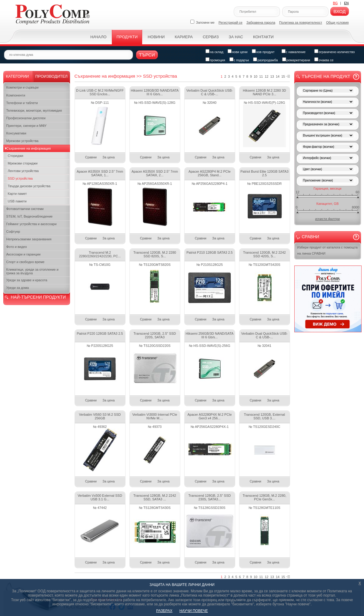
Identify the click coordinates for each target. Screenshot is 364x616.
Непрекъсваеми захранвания (29, 239)
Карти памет (17, 194)
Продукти (127, 37)
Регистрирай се (230, 22)
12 (267, 76)
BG (335, 3)
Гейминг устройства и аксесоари (32, 224)
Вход (339, 11)
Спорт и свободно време (25, 262)
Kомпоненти (16, 95)
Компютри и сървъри (23, 87)
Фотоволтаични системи (25, 209)
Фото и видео (17, 247)
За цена (109, 157)
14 (278, 76)
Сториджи (16, 156)
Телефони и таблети (22, 103)
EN (346, 3)
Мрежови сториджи (23, 163)
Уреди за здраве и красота (27, 280)
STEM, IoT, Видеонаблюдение (30, 216)
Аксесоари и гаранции (23, 254)
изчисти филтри (327, 219)
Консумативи (16, 133)
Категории (18, 76)
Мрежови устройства (22, 141)
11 (261, 76)
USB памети (17, 201)
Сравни (91, 157)
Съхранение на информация (29, 148)
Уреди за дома (18, 288)
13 (272, 76)
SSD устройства (20, 178)
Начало (98, 37)
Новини (156, 37)
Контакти (263, 37)
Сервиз (211, 37)
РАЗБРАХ (164, 611)
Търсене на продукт (326, 76)
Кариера (184, 37)
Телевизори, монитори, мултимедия (34, 110)
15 (283, 76)
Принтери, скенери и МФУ (27, 126)
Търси (147, 55)
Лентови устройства (23, 171)
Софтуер (13, 232)
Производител (52, 76)
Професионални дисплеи (26, 118)
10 (255, 76)
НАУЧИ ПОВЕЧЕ (194, 611)
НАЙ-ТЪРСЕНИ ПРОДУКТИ (38, 297)
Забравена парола (261, 22)
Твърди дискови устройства (29, 186)
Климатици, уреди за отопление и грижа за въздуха (32, 271)
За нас (236, 37)
